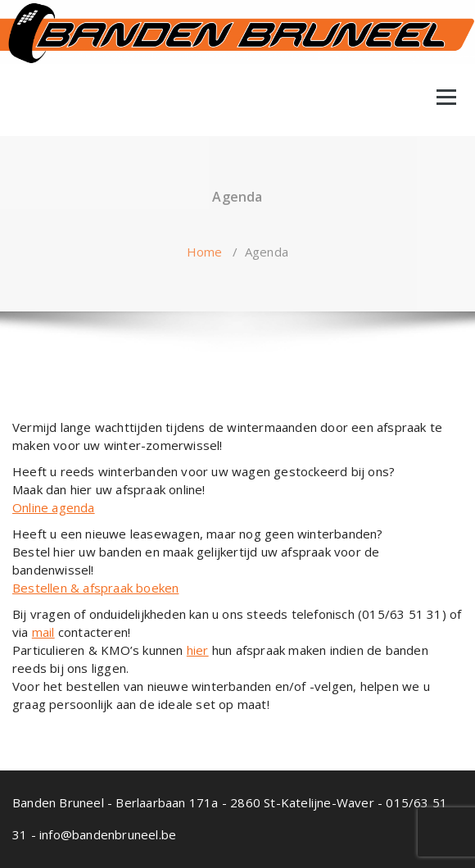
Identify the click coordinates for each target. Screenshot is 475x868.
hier (198, 650)
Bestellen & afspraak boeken (95, 588)
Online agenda (54, 507)
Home (205, 252)
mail (43, 632)
